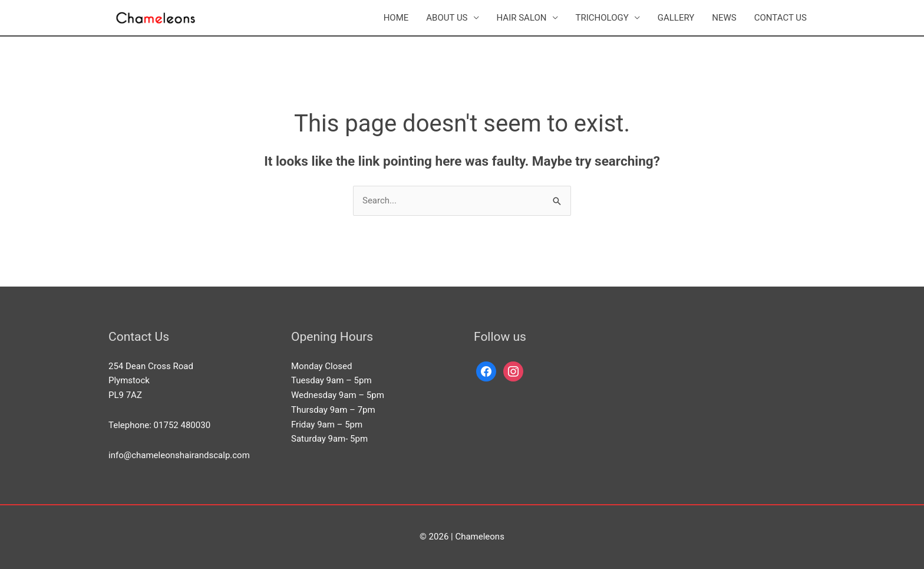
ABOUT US (447, 18)
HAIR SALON (522, 18)
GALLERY (676, 18)
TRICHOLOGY (602, 18)
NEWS (724, 18)
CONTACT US (781, 18)
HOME (396, 18)
